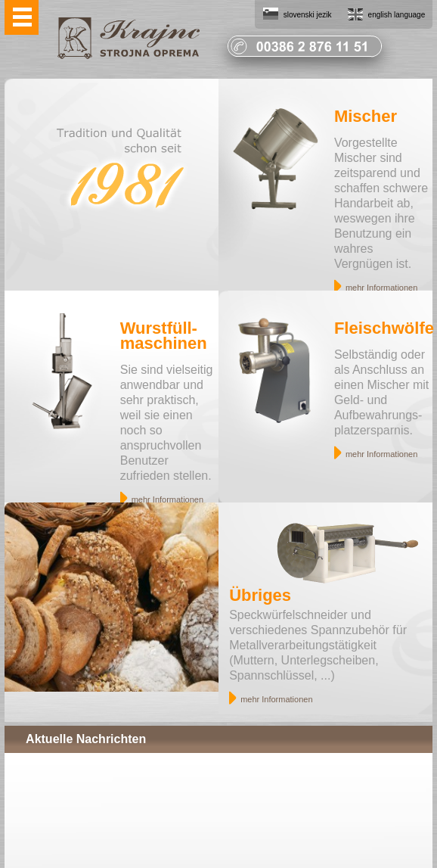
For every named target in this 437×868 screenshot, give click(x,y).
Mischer (366, 116)
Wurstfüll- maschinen (164, 336)
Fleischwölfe (384, 328)
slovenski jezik (308, 15)
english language (397, 15)
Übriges (260, 595)
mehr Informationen (381, 288)
